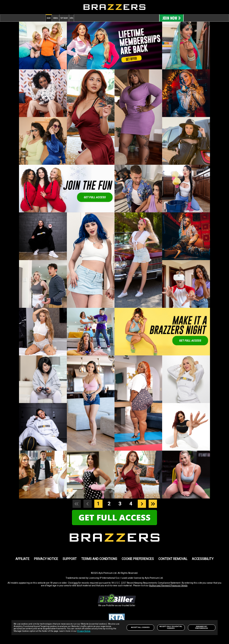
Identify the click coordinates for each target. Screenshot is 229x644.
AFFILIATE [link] (22, 559)
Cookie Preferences (138, 559)
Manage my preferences (201, 627)
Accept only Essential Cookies (171, 627)
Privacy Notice (84, 631)
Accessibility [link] (203, 559)
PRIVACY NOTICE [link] (46, 559)
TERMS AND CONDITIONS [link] (99, 559)
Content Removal (173, 559)
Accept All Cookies (140, 627)
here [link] (76, 583)
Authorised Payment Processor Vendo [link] (168, 586)
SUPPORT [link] (70, 559)
